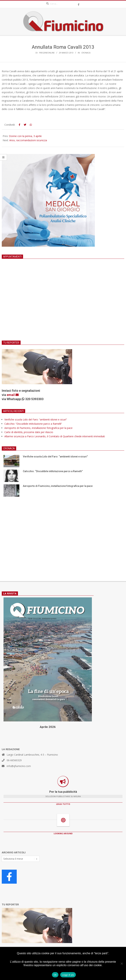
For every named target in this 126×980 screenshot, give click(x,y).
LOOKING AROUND (63, 833)
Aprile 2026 (48, 727)
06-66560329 (14, 760)
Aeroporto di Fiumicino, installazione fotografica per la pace (38, 428)
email (13, 395)
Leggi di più (68, 975)
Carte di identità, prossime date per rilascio (29, 432)
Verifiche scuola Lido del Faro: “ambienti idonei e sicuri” (36, 419)
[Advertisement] (63, 304)
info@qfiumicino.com (19, 766)
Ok (55, 975)
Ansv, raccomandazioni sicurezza (28, 140)
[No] (122, 964)
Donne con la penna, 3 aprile (25, 136)
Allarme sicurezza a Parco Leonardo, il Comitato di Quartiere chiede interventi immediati (55, 436)
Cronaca (86, 53)
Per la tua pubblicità (63, 792)
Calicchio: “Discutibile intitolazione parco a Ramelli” (33, 424)
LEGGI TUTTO (63, 804)
